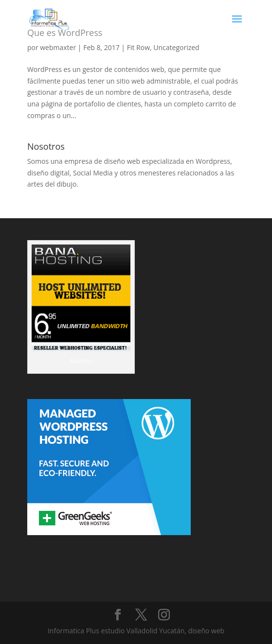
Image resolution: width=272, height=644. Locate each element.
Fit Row (138, 47)
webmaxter (58, 47)
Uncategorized (176, 47)
